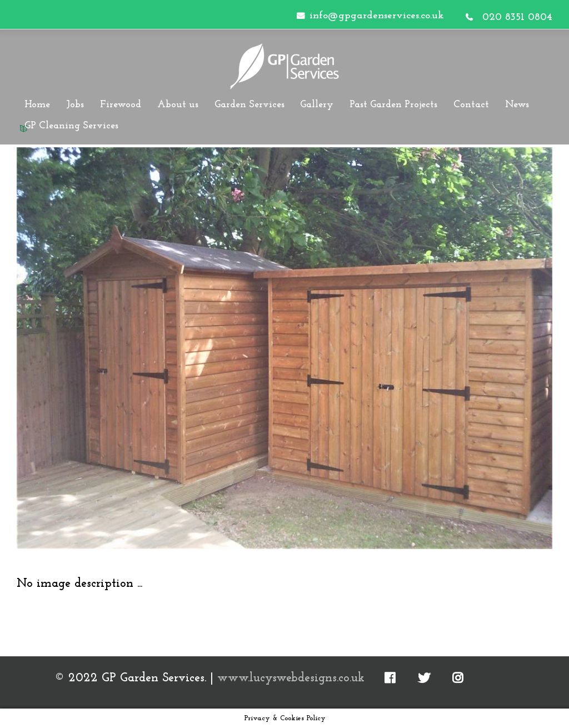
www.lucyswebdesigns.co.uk (291, 678)
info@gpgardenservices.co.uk (377, 16)
